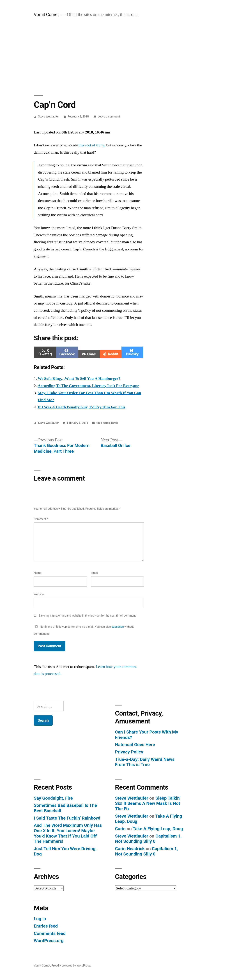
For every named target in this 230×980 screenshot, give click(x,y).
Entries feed (46, 926)
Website (39, 594)
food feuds (103, 423)
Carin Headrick (130, 849)
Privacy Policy (129, 752)
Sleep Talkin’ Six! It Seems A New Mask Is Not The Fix (148, 803)
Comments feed (50, 933)
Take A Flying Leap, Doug (158, 829)
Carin (120, 829)
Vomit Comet (46, 14)
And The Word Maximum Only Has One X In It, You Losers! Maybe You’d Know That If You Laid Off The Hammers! (68, 833)
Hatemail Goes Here (135, 745)
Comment (41, 519)
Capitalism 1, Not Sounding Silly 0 (148, 839)
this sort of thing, (92, 145)
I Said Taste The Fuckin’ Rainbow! (67, 818)
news (115, 423)
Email (94, 573)
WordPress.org (49, 941)
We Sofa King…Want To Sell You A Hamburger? (79, 379)
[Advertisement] (115, 56)
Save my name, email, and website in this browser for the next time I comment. (88, 616)
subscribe (118, 627)
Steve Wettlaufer (48, 117)
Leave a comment (109, 117)
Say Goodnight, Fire (53, 798)
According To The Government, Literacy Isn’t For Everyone (88, 386)
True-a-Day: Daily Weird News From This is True (145, 762)
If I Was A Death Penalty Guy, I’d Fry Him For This (81, 407)
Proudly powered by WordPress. (71, 966)
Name (38, 573)
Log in (40, 919)
